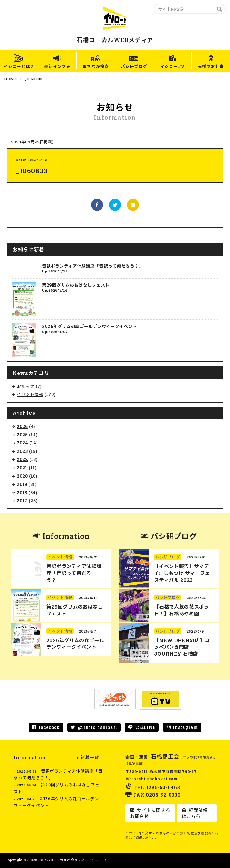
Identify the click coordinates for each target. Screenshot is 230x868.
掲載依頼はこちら (195, 813)
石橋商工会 (165, 756)
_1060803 (33, 79)
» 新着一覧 (88, 757)
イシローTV (172, 66)
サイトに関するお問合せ (150, 813)
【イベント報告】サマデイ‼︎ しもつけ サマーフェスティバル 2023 (182, 573)
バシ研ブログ (134, 66)
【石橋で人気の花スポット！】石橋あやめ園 (181, 610)
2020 (22, 476)
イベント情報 (30, 394)
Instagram (185, 727)
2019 (22, 484)
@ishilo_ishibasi (97, 727)
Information (66, 536)
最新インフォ (57, 66)
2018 (22, 493)
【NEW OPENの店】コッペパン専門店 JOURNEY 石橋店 (182, 647)
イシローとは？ (19, 66)
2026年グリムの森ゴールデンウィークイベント (89, 326)
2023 (22, 451)
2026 (22, 426)
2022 (22, 459)
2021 (22, 468)
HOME (11, 79)
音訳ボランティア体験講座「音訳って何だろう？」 (93, 266)
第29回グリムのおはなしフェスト (76, 285)
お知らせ (26, 386)
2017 (22, 501)
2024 (22, 443)
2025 (22, 435)
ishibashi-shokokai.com (152, 779)
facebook (49, 727)
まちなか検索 (96, 66)
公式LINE (145, 727)
